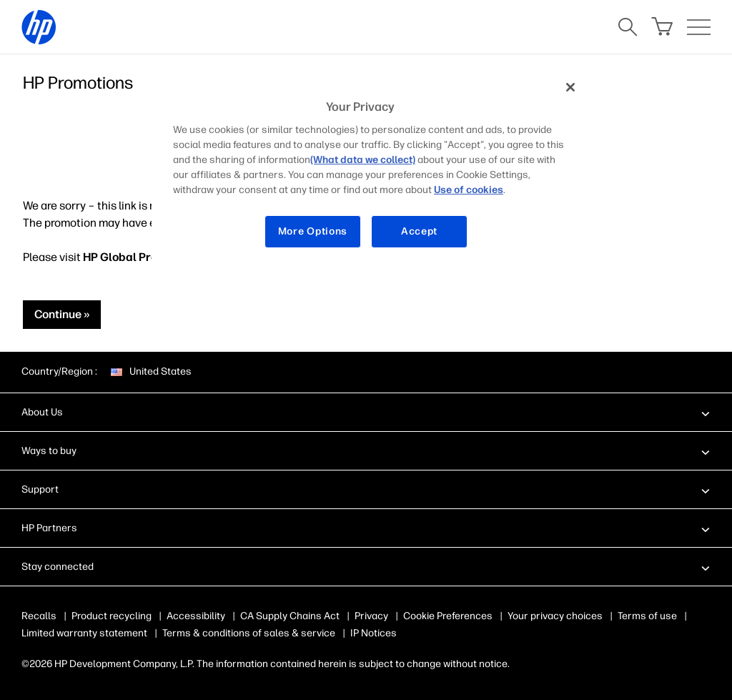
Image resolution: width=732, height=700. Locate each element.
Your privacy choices (555, 616)
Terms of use (647, 616)
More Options (313, 231)
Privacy (371, 616)
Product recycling (112, 616)
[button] (366, 412)
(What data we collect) (363, 160)
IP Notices (374, 633)
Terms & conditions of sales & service (249, 633)
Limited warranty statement (84, 633)
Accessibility (196, 616)
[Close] (570, 87)
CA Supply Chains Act (290, 616)
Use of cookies (469, 190)
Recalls (39, 616)
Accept (419, 231)
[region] (371, 170)
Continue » (62, 314)
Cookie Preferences (448, 616)
